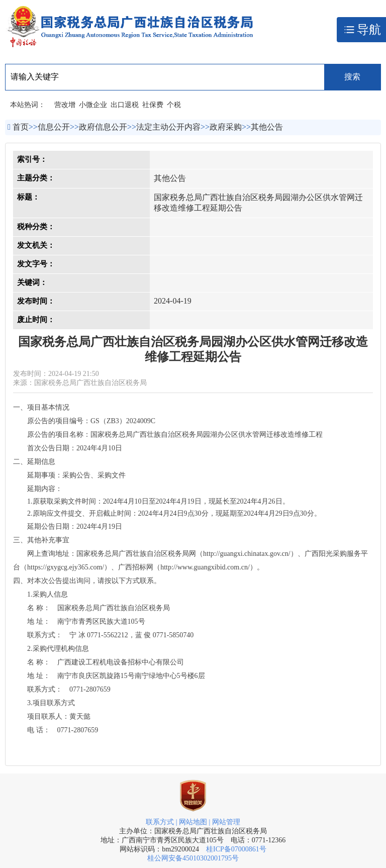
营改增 (65, 105)
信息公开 (54, 127)
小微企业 (93, 105)
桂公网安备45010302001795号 (193, 858)
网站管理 (226, 822)
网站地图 (193, 822)
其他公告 (267, 127)
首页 (21, 127)
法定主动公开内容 (168, 127)
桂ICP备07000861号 (236, 849)
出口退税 (125, 105)
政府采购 (226, 127)
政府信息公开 (103, 127)
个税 (174, 105)
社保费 (153, 105)
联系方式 (160, 822)
